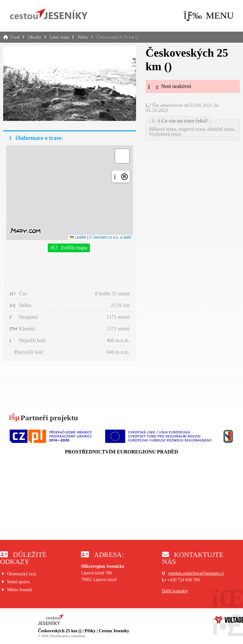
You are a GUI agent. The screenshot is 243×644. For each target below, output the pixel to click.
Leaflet (78, 237)
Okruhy (35, 37)
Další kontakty (175, 591)
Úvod (49, 14)
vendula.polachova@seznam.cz (196, 573)
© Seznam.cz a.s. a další (110, 237)
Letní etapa (60, 37)
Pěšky (83, 37)
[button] (209, 15)
